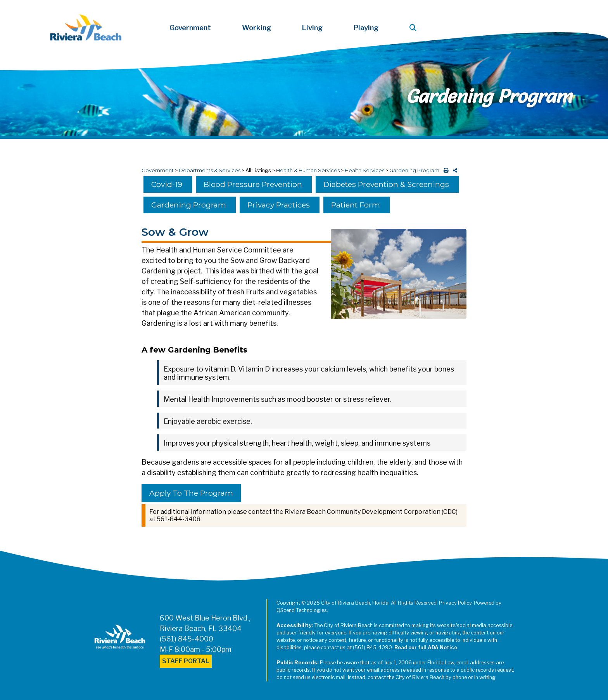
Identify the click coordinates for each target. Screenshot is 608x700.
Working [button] (256, 28)
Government (158, 170)
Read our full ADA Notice (426, 647)
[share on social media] (453, 170)
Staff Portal (186, 661)
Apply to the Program (191, 493)
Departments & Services (210, 170)
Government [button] (190, 28)
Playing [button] (366, 28)
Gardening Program (414, 170)
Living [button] (312, 28)
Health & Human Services (308, 170)
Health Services (364, 170)
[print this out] (445, 170)
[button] (415, 28)
